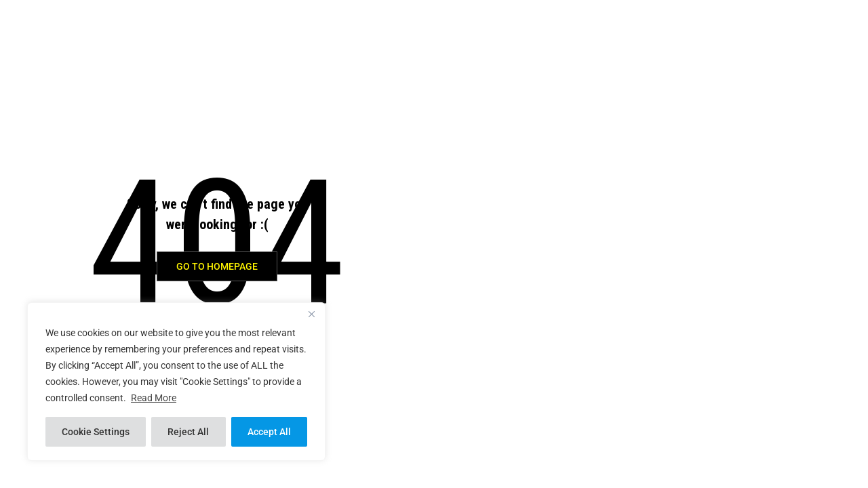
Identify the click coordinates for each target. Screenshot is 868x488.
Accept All (269, 432)
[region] (176, 382)
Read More (154, 398)
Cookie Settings (96, 432)
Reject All (188, 432)
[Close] (311, 314)
